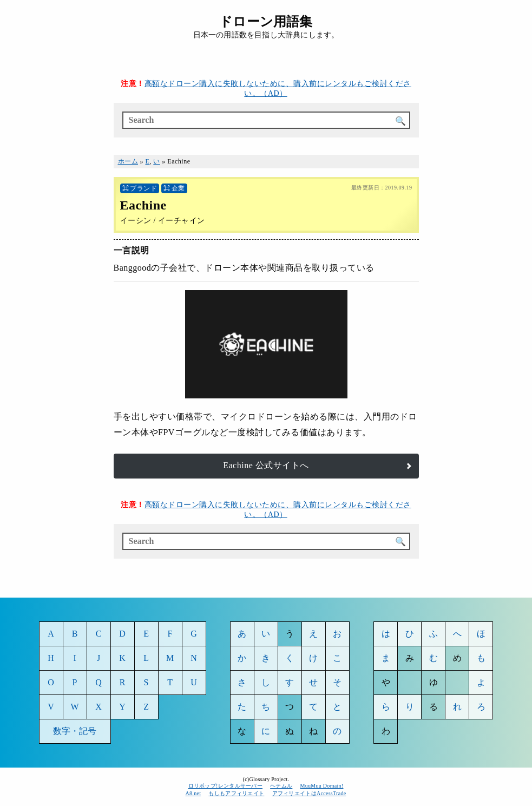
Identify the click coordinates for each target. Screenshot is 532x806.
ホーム (128, 161)
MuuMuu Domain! (321, 786)
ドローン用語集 (266, 22)
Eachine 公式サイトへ (266, 465)
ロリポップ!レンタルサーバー (226, 786)
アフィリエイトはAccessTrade (310, 793)
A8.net (193, 793)
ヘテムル (281, 786)
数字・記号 (75, 731)
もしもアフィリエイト (236, 793)
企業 (178, 188)
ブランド (143, 188)
